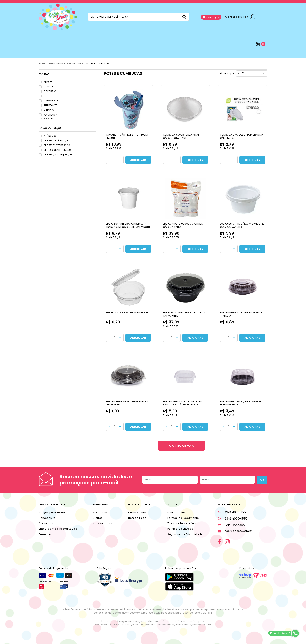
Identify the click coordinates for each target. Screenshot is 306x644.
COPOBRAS (48, 91)
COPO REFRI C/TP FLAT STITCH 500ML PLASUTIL (127, 136)
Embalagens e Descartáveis (58, 529)
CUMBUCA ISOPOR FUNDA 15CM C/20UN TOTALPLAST (181, 136)
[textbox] (138, 17)
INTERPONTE (48, 105)
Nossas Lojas (211, 17)
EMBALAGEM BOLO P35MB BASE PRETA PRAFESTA (241, 314)
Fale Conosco (231, 525)
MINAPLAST (47, 110)
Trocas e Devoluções (182, 523)
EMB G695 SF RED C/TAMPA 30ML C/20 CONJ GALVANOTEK (242, 225)
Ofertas (98, 518)
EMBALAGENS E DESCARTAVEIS (66, 63)
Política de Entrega (180, 529)
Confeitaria (47, 523)
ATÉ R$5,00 (48, 136)
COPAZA (46, 87)
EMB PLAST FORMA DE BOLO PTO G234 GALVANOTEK (184, 314)
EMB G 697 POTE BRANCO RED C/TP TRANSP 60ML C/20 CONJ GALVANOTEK (128, 225)
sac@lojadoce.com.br (235, 531)
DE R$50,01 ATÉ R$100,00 (55, 155)
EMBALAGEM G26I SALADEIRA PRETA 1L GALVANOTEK (127, 403)
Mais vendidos (103, 523)
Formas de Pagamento (183, 518)
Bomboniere (47, 518)
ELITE (44, 96)
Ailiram (45, 82)
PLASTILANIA (48, 115)
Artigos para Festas (52, 512)
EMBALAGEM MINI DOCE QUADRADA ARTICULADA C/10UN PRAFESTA (183, 403)
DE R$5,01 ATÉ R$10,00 (54, 141)
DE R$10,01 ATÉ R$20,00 (54, 145)
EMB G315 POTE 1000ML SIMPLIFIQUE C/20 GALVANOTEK (183, 225)
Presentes (45, 534)
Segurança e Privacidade (185, 534)
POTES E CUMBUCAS (98, 63)
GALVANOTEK (49, 101)
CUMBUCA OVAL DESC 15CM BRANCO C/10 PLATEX (241, 136)
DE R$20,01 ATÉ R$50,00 (55, 150)
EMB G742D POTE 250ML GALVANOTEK (127, 313)
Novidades (100, 512)
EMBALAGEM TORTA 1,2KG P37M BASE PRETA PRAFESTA (241, 403)
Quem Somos (137, 512)
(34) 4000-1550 (233, 512)
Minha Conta (176, 512)
